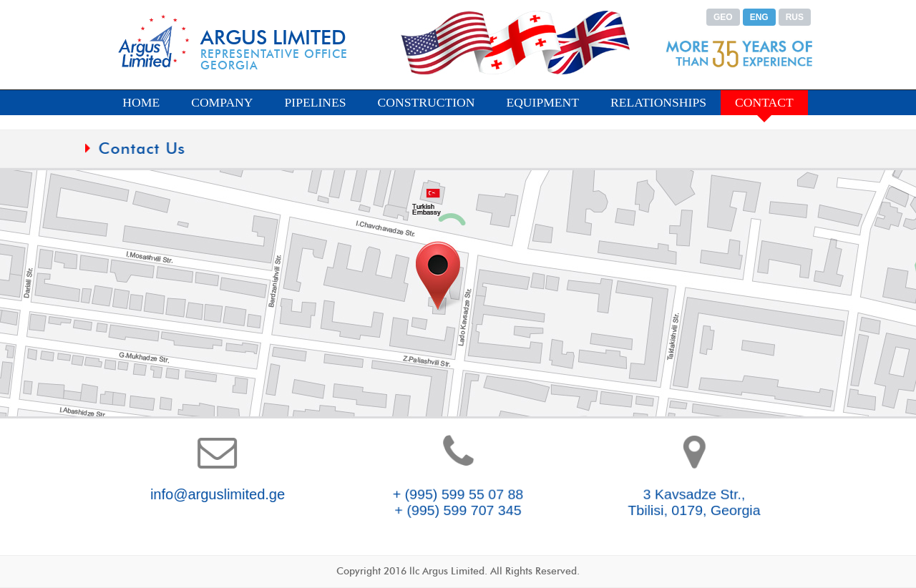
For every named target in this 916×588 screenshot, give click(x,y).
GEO (723, 17)
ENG (759, 17)
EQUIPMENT (542, 102)
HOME (141, 102)
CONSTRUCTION (427, 102)
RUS (795, 17)
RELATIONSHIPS (658, 102)
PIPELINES (316, 102)
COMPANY (222, 102)
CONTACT (764, 102)
